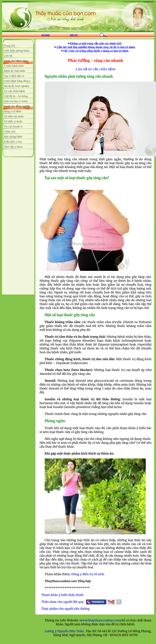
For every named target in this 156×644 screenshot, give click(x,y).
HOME (46, 35)
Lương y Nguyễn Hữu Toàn (65, 631)
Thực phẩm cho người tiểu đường (65, 609)
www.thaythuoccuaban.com (100, 620)
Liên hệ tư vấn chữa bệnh (96, 69)
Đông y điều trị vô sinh (88, 574)
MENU (74, 35)
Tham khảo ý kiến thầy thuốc (63, 595)
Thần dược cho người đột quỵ (63, 602)
